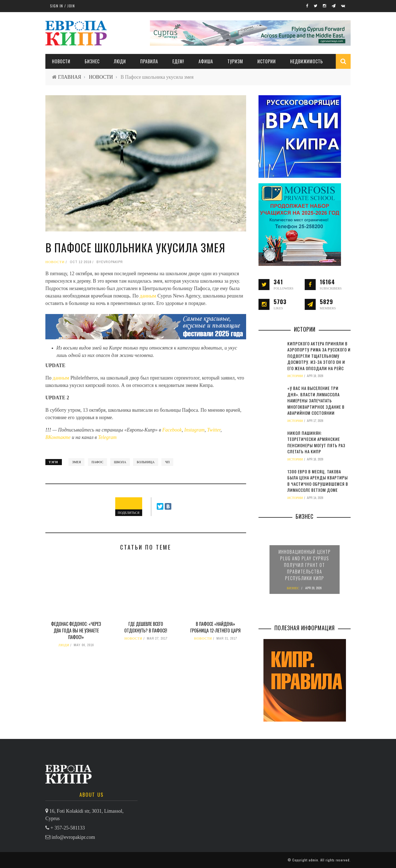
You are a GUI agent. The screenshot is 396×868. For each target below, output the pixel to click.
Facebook (172, 430)
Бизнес (92, 61)
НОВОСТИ (61, 61)
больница (146, 462)
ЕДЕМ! (178, 61)
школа (120, 462)
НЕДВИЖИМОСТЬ (306, 61)
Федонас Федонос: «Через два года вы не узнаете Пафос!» (76, 630)
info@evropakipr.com (73, 837)
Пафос (97, 462)
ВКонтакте (59, 437)
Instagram (194, 430)
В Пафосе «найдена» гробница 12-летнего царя (215, 627)
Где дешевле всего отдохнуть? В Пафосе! (146, 627)
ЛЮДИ (120, 61)
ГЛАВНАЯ (70, 77)
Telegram (107, 437)
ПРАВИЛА (149, 61)
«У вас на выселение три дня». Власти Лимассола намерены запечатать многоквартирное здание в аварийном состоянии (316, 400)
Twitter (214, 430)
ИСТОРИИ (267, 61)
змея (76, 462)
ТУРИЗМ (235, 61)
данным (148, 296)
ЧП (167, 462)
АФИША (206, 61)
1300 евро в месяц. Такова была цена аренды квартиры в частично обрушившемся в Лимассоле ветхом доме (318, 481)
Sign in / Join (62, 6)
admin (313, 860)
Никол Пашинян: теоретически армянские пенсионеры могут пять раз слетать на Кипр (316, 442)
